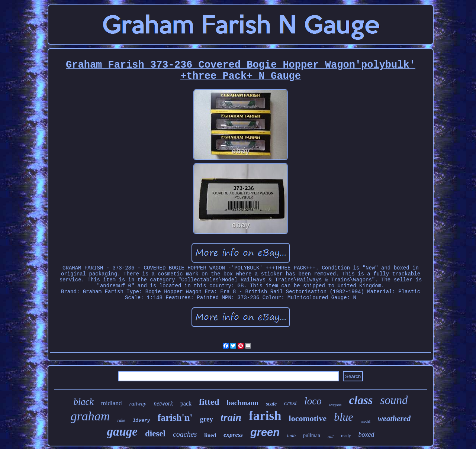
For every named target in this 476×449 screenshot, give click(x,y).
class (361, 400)
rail (331, 436)
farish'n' (175, 418)
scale (271, 404)
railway (138, 404)
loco (313, 401)
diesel (155, 434)
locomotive (308, 418)
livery (141, 421)
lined (210, 435)
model (366, 421)
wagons (335, 405)
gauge (122, 432)
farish (265, 416)
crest (290, 403)
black (84, 402)
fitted (209, 402)
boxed (366, 435)
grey (206, 419)
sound (394, 400)
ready (346, 436)
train (231, 417)
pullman (312, 435)
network (163, 403)
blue (344, 417)
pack (186, 403)
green (265, 432)
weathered (394, 419)
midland (112, 403)
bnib (291, 435)
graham (90, 416)
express (233, 435)
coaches (185, 434)
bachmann (243, 403)
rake (121, 420)
